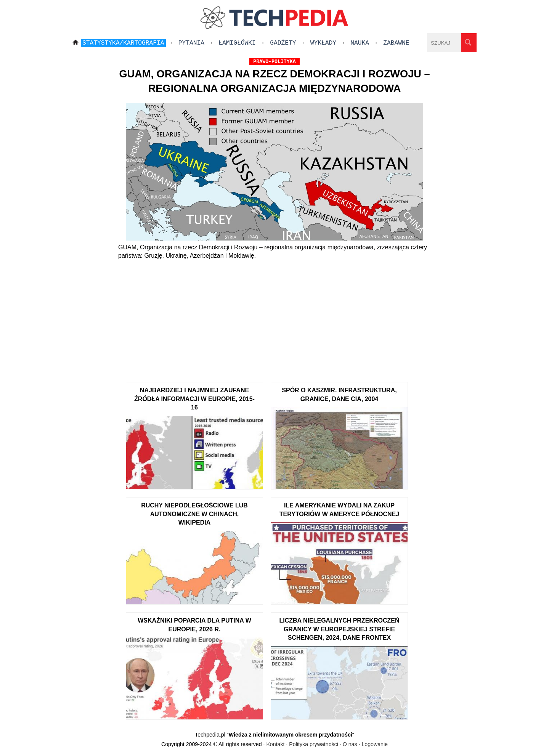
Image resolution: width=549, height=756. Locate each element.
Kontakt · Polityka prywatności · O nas (311, 744)
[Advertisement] (274, 317)
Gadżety (283, 43)
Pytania (191, 43)
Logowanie (375, 744)
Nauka (360, 43)
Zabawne (396, 43)
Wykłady (323, 43)
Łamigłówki (237, 43)
